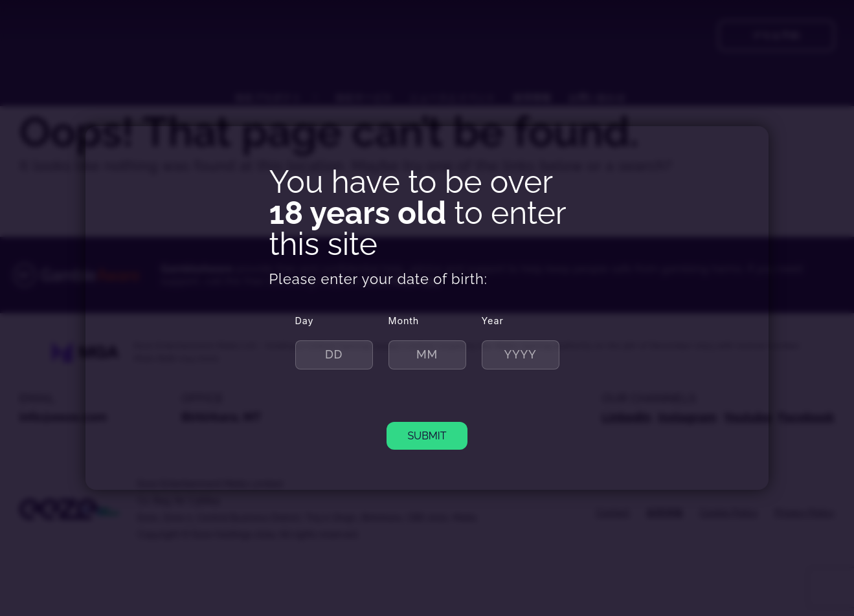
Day (305, 321)
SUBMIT (427, 436)
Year (493, 321)
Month (404, 321)
